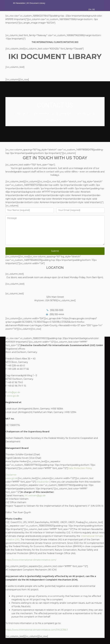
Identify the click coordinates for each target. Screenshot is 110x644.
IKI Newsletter (19, 3)
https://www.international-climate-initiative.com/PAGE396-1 (37, 630)
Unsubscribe (42, 482)
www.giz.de (13, 396)
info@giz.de (14, 392)
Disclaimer (11, 475)
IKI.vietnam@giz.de (35, 496)
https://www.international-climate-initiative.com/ (31, 560)
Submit (55, 251)
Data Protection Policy (80, 468)
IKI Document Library (36, 3)
